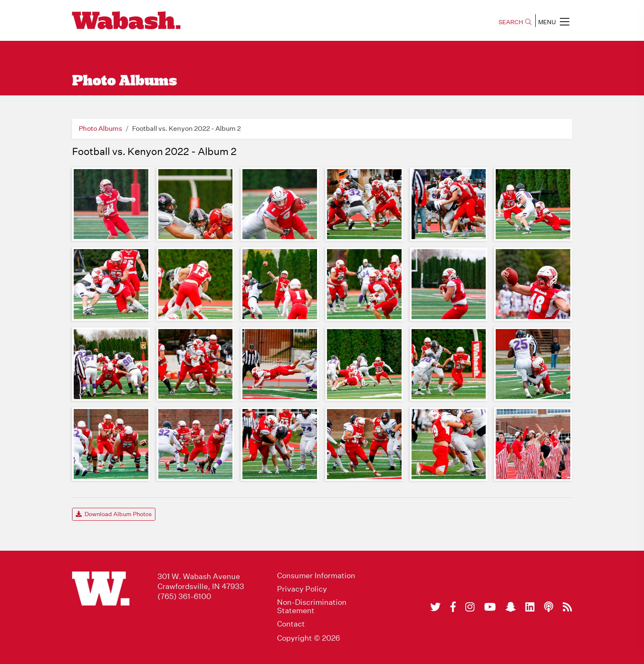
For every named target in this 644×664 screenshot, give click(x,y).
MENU (554, 22)
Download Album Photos (114, 514)
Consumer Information (316, 576)
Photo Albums (100, 129)
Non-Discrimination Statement (312, 607)
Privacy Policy (302, 589)
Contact (291, 624)
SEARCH (515, 22)
